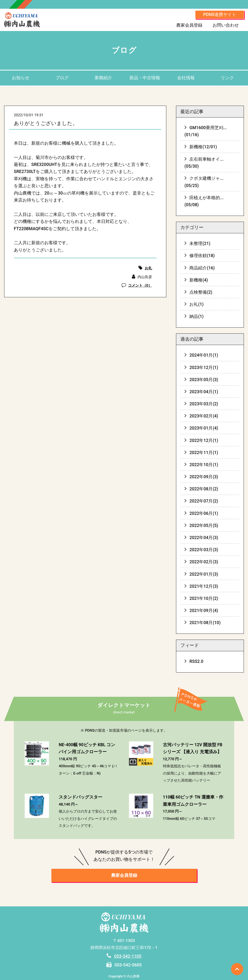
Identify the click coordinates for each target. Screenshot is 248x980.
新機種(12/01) (203, 147)
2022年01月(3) (204, 574)
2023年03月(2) (204, 404)
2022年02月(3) (204, 562)
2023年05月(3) (204, 380)
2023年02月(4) (204, 416)
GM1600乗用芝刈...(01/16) (206, 131)
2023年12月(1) (204, 368)
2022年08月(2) (204, 489)
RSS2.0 (196, 661)
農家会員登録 (189, 25)
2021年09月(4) (204, 611)
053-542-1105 (128, 956)
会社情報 (186, 78)
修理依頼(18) (202, 256)
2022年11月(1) (204, 453)
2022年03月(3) (204, 550)
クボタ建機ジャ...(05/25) (204, 182)
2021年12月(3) (204, 586)
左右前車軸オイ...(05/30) (204, 163)
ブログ (62, 78)
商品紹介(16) (202, 268)
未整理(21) (200, 243)
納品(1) (196, 316)
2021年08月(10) (205, 623)
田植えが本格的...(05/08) (204, 201)
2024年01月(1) (204, 355)
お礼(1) (196, 304)
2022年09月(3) (204, 477)
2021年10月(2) (204, 598)
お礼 (148, 268)
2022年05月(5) (204, 525)
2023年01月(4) (204, 428)
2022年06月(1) (204, 513)
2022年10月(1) (204, 465)
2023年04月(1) (204, 392)
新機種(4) (199, 280)
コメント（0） (140, 285)
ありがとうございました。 (46, 123)
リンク (227, 78)
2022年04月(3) (204, 538)
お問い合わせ (226, 25)
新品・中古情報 (145, 78)
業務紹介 (103, 78)
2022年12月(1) (204, 440)
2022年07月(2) (204, 501)
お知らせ (21, 78)
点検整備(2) (201, 292)
